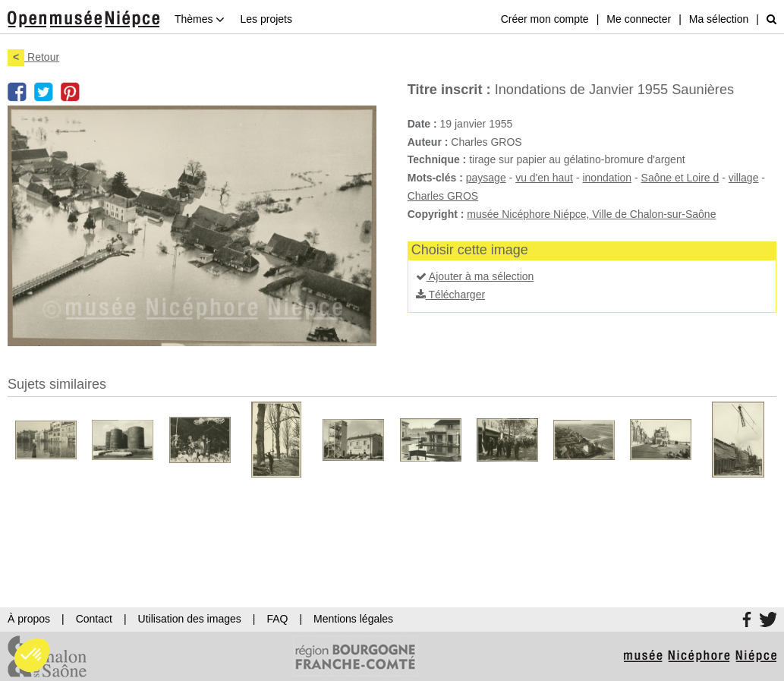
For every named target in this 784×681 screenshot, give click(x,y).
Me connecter (639, 19)
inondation (607, 178)
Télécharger (450, 295)
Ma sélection (719, 19)
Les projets (266, 19)
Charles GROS (443, 196)
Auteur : (428, 142)
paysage (486, 178)
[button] (32, 655)
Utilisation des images (190, 619)
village (744, 178)
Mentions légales (353, 619)
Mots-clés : (435, 178)
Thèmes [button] (200, 19)
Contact (94, 619)
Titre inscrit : (449, 90)
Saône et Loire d (680, 178)
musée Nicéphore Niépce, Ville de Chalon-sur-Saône (591, 214)
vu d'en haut (544, 178)
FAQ (277, 619)
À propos (29, 619)
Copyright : (436, 214)
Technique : (437, 159)
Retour (33, 57)
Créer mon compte (545, 19)
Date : (422, 124)
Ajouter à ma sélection (475, 276)
